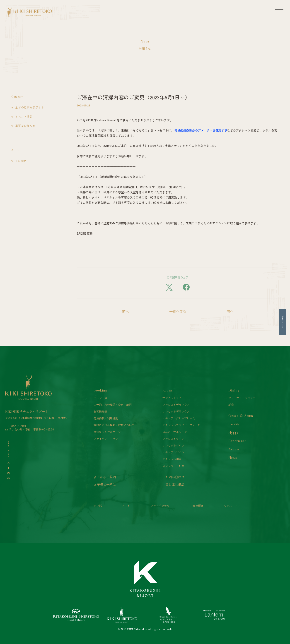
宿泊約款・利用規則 (106, 418)
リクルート (231, 506)
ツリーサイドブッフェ (242, 398)
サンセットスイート (175, 398)
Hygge (234, 432)
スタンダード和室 (173, 466)
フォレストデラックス (176, 405)
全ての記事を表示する (30, 107)
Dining (234, 390)
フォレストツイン (173, 439)
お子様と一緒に (105, 484)
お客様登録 (100, 411)
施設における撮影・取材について (114, 425)
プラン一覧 (100, 398)
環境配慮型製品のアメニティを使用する (201, 130)
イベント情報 (24, 117)
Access (234, 449)
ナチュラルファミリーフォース (181, 425)
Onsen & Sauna (241, 416)
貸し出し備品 (175, 484)
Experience (237, 441)
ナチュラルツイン (173, 452)
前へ (126, 311)
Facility (234, 424)
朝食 (231, 405)
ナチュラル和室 (172, 459)
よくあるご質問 (105, 477)
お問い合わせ (175, 477)
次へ (230, 311)
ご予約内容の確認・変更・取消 (113, 405)
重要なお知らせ (25, 126)
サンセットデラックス (176, 411)
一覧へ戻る (178, 311)
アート (126, 506)
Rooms (168, 390)
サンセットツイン (173, 445)
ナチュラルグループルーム (179, 418)
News (233, 457)
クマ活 (98, 506)
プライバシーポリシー (107, 439)
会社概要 (198, 506)
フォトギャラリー (161, 506)
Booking (100, 390)
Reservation (283, 322)
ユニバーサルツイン (175, 432)
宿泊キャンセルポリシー (109, 432)
